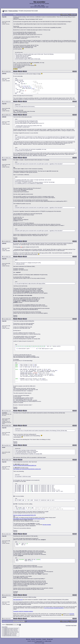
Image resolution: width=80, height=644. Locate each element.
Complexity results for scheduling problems (23, 611)
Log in (47, 7)
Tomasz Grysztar (39, 641)
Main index (28, 639)
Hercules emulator (47, 525)
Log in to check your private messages (38, 7)
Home (36, 6)
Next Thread (74, 625)
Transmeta (72, 614)
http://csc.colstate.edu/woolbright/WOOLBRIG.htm (25, 465)
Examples (44, 639)
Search (39, 6)
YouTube (50, 641)
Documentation (39, 639)
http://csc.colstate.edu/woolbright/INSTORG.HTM (25, 515)
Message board (50, 639)
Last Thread (68, 625)
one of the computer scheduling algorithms (54, 608)
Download (33, 639)
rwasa (43, 643)
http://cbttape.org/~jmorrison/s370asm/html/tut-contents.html (27, 469)
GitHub (46, 641)
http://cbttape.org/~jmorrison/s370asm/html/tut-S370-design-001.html (29, 519)
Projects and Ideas (13, 11)
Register (43, 6)
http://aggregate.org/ (18, 600)
